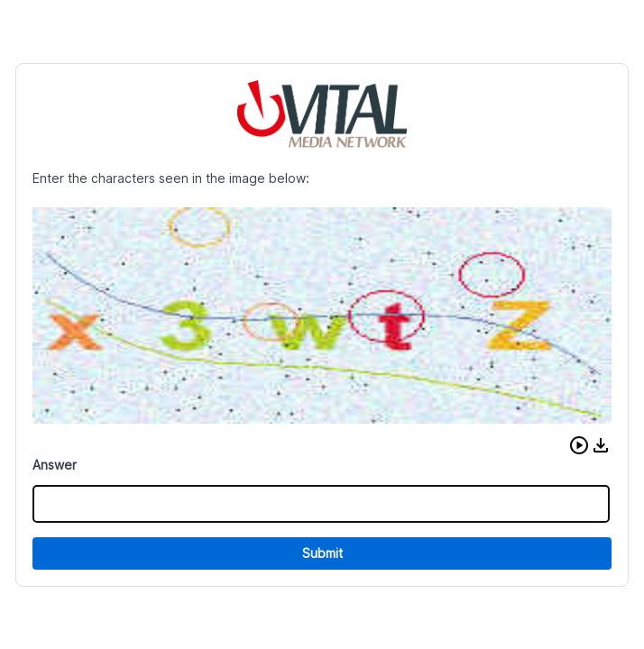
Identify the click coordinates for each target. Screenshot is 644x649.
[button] (579, 445)
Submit (322, 553)
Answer (55, 465)
